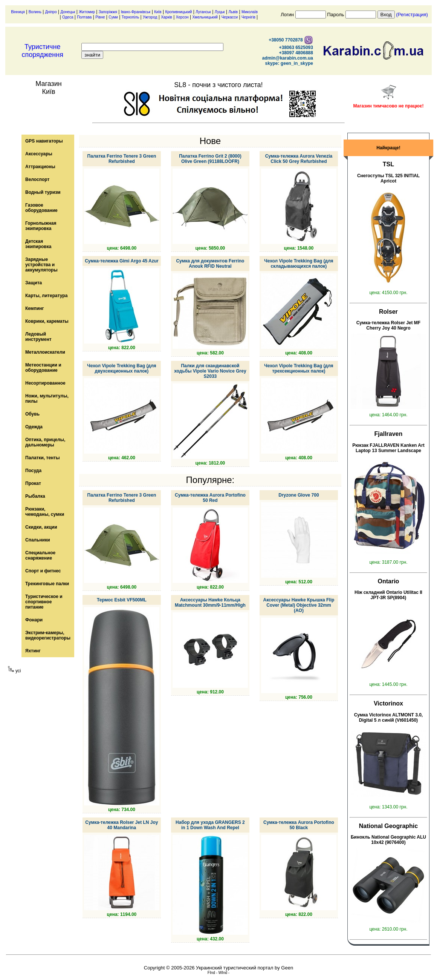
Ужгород (150, 17)
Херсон (182, 17)
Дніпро (51, 12)
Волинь (35, 12)
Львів (233, 12)
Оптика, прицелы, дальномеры (45, 442)
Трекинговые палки (47, 584)
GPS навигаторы (44, 141)
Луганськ (203, 12)
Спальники (38, 540)
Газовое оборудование (41, 208)
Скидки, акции (41, 527)
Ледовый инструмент (38, 337)
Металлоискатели (45, 352)
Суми (113, 17)
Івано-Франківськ (136, 12)
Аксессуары (39, 154)
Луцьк (220, 12)
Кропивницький (178, 12)
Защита (34, 283)
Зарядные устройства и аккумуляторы (41, 265)
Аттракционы (40, 167)
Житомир (87, 12)
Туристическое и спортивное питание (44, 602)
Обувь (32, 414)
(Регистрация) (412, 15)
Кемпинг (35, 308)
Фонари (34, 620)
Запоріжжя (108, 12)
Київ (158, 12)
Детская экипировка (38, 244)
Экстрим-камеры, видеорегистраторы (48, 635)
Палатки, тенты (42, 458)
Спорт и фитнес (43, 571)
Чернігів (248, 17)
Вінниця (18, 12)
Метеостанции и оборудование (43, 368)
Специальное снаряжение (40, 555)
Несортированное (45, 383)
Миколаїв (250, 12)
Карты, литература (46, 296)
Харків (167, 17)
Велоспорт (37, 179)
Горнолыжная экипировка (41, 226)
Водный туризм (43, 192)
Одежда (34, 427)
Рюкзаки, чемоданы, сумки (45, 512)
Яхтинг (33, 651)
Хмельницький (205, 17)
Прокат (33, 483)
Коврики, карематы (47, 321)
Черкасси (230, 17)
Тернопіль (130, 17)
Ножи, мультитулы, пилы (47, 399)
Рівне (100, 17)
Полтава (84, 17)
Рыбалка (35, 496)
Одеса (68, 17)
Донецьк (68, 12)
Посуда (33, 471)
